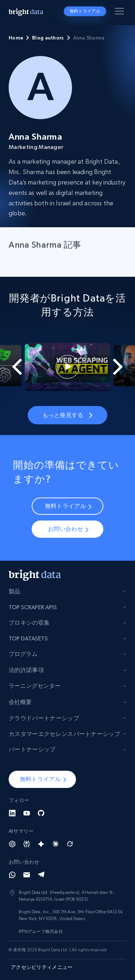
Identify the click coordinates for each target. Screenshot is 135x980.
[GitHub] (41, 813)
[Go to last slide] (13, 367)
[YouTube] (27, 813)
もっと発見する (67, 415)
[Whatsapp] (12, 875)
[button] (42, 779)
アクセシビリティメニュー (42, 967)
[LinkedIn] (12, 813)
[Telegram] (41, 875)
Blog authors (48, 38)
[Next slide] (122, 367)
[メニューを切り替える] (121, 13)
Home (16, 38)
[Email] (27, 875)
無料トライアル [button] (85, 11)
